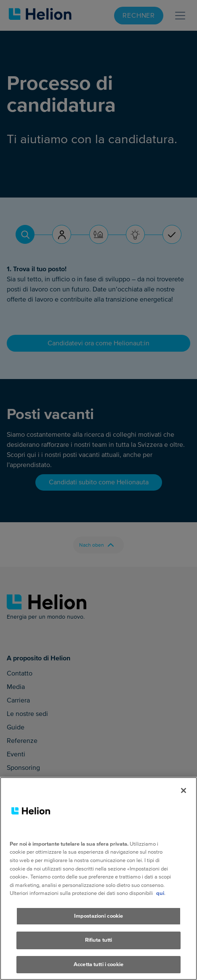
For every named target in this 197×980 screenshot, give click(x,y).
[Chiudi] (184, 803)
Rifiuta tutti (99, 952)
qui (160, 905)
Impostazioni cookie (98, 928)
